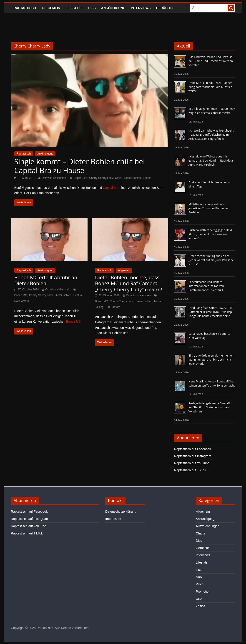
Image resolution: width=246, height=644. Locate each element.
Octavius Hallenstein (54, 178)
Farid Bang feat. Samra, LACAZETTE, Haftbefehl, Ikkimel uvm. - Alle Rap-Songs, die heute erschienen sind (211, 312)
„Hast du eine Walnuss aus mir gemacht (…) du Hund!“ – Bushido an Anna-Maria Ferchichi (211, 161)
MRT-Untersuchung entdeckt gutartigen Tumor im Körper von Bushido (209, 208)
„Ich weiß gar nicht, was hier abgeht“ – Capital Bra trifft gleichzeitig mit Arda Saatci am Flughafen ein (211, 135)
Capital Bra (80, 178)
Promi (200, 584)
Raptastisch (25, 8)
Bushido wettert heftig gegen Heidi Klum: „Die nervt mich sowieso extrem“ (211, 234)
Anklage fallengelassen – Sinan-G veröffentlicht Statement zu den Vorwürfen (209, 407)
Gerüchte (165, 8)
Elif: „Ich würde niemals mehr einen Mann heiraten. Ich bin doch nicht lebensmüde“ (211, 360)
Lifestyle (74, 8)
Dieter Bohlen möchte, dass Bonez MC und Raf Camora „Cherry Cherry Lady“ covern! (129, 283)
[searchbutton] (231, 8)
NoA (199, 577)
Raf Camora (22, 301)
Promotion (203, 592)
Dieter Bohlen (133, 178)
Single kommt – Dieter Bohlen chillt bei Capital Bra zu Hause (80, 166)
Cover (119, 178)
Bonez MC (21, 295)
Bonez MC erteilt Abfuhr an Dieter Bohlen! (46, 280)
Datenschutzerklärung (121, 512)
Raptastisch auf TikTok (190, 470)
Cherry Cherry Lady (101, 178)
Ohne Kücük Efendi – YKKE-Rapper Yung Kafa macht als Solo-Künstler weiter (210, 87)
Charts (200, 533)
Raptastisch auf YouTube (192, 463)
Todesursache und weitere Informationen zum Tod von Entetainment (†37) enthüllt (206, 286)
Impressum (113, 519)
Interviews (141, 8)
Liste (199, 570)
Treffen (147, 178)
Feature (78, 295)
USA (199, 599)
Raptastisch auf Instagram (193, 456)
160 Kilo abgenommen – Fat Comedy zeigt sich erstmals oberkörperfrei (212, 111)
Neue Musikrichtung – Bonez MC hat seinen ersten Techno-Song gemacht (212, 383)
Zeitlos (200, 606)
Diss (92, 8)
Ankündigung (113, 8)
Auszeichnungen (208, 526)
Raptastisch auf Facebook (193, 449)
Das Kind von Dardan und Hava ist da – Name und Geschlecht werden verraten (211, 61)
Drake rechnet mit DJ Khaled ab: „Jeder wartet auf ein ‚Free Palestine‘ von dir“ (211, 260)
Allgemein (51, 8)
